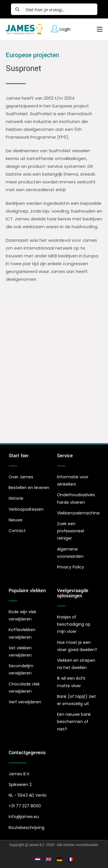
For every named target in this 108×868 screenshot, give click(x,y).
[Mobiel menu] (97, 29)
